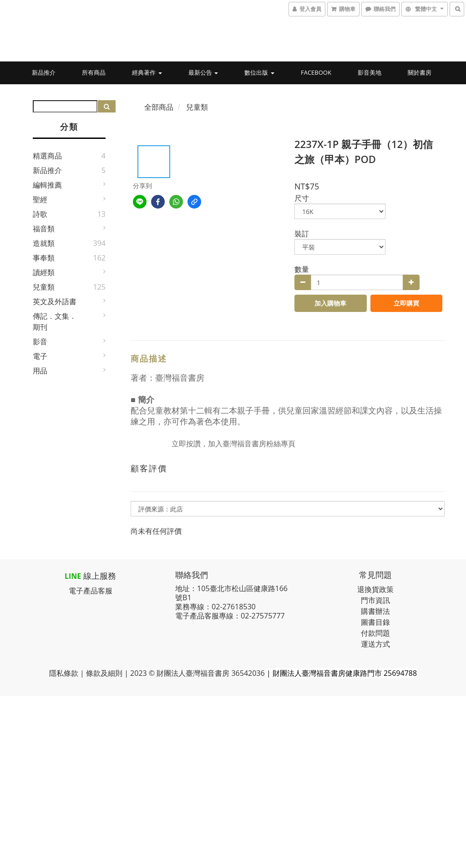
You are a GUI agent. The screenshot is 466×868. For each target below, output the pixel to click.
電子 (40, 356)
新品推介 (44, 72)
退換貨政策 (375, 589)
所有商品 (94, 72)
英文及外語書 (55, 301)
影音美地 (370, 72)
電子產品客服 (91, 591)
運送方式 (375, 644)
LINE (73, 576)
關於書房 (420, 72)
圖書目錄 (375, 622)
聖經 (40, 199)
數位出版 (259, 72)
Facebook (316, 72)
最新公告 (203, 72)
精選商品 (47, 156)
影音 (40, 342)
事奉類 (44, 258)
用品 (40, 371)
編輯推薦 (47, 185)
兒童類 (44, 287)
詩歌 (40, 214)
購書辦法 (375, 611)
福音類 (44, 229)
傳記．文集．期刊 (55, 322)
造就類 (44, 243)
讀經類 (44, 272)
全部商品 (159, 107)
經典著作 (147, 72)
